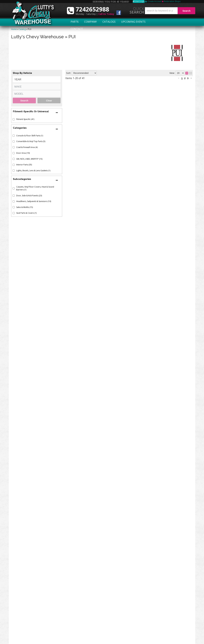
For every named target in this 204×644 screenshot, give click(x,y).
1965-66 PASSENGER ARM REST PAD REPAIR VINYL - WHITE (128, 289)
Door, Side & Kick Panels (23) (29, 196)
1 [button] (182, 78)
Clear (49, 101)
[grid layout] (187, 73)
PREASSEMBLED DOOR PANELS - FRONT (117, 270)
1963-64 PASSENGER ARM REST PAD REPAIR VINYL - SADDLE (129, 94)
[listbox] (37, 79)
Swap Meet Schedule (27, 613)
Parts (73, 22)
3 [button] (188, 78)
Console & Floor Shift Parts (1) (30, 136)
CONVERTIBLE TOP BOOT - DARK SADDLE (118, 251)
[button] (170, 11)
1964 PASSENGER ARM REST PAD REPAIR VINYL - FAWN (126, 123)
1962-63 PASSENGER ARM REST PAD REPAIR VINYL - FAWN (128, 183)
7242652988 (27, 592)
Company (90, 22)
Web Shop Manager (185, 640)
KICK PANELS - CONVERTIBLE (110, 213)
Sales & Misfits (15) (25, 207)
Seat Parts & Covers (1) (26, 213)
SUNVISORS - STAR (104, 408)
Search (24, 101)
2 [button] (185, 78)
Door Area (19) (23, 153)
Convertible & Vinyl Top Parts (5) (31, 141)
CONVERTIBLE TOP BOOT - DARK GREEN (117, 232)
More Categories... (130, 631)
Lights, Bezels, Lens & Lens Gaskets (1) (33, 171)
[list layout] (191, 73)
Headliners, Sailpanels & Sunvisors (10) (34, 201)
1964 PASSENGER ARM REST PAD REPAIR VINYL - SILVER (126, 153)
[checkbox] (14, 119)
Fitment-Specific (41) (25, 119)
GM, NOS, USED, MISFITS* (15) (29, 159)
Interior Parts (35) (24, 165)
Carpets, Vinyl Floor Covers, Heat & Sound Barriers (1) (35, 188)
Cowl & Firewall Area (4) (27, 147)
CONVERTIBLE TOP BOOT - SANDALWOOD (118, 447)
